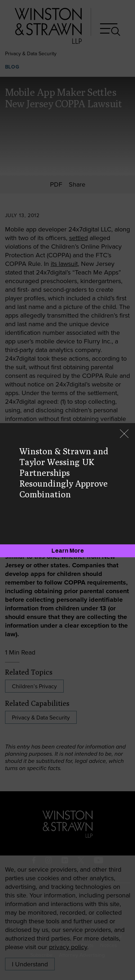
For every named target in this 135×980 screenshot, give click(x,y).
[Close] (124, 434)
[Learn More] (67, 551)
